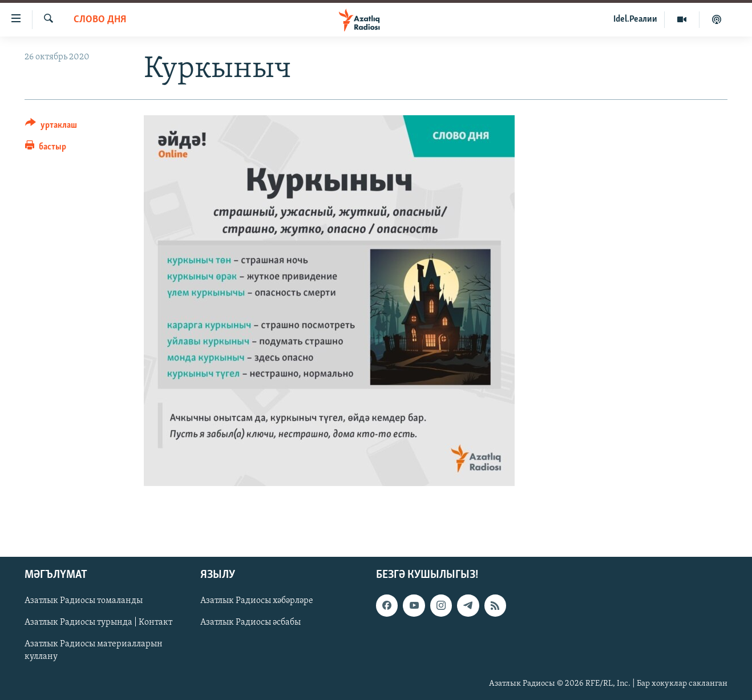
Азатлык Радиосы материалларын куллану (94, 650)
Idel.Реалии (635, 19)
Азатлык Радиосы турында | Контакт (98, 622)
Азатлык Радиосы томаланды (84, 601)
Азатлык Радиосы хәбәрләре (257, 601)
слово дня (100, 20)
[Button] (51, 127)
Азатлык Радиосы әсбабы (250, 622)
